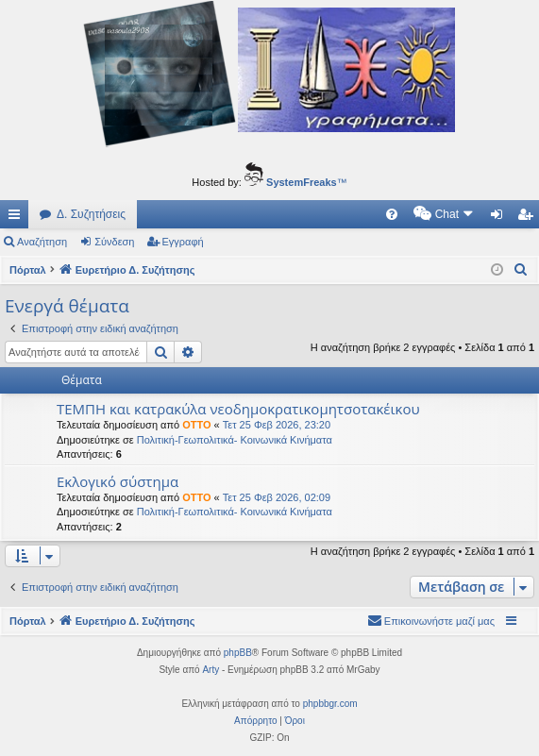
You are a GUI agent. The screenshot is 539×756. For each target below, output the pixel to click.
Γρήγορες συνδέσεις (18, 218)
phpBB (238, 653)
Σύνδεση (114, 242)
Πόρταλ (28, 270)
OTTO (196, 425)
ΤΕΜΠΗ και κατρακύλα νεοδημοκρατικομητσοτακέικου (238, 409)
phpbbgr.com (330, 704)
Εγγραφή (183, 242)
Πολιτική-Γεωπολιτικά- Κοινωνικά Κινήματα (235, 440)
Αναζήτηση (42, 242)
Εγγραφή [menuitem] (529, 218)
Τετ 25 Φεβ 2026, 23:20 (277, 425)
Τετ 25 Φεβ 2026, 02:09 (277, 497)
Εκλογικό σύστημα (118, 481)
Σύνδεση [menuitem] (501, 218)
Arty (211, 670)
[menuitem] (231, 214)
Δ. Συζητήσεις (91, 214)
